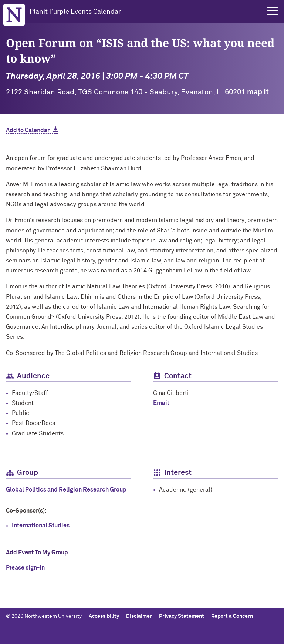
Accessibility (104, 616)
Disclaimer (139, 616)
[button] (273, 11)
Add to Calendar (28, 130)
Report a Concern (232, 616)
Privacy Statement (182, 616)
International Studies (41, 526)
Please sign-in (25, 568)
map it (258, 92)
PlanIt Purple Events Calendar (75, 12)
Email (161, 403)
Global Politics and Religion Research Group (66, 490)
